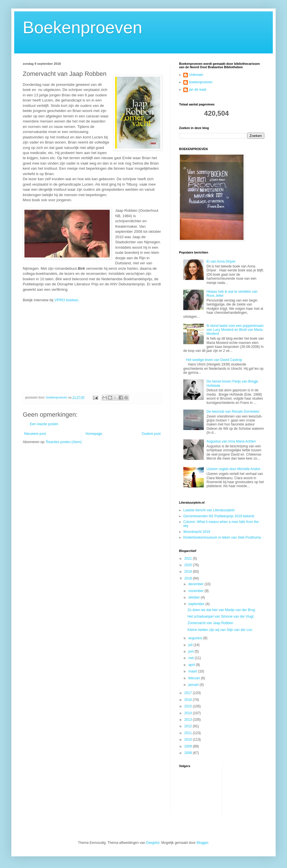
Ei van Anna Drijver (221, 261)
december (196, 584)
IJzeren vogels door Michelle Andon (233, 469)
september (197, 604)
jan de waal (198, 90)
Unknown (196, 75)
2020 (189, 565)
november (196, 591)
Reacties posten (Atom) (64, 442)
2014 (189, 713)
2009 (189, 746)
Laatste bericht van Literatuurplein (209, 510)
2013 (189, 720)
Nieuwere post (35, 434)
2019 (189, 572)
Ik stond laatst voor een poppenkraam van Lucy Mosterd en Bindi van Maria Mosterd (235, 330)
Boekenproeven (82, 27)
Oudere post (151, 434)
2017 (189, 693)
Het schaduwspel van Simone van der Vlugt (221, 616)
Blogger (202, 843)
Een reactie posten (44, 424)
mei (192, 658)
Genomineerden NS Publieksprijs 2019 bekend (219, 516)
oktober (195, 597)
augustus (196, 638)
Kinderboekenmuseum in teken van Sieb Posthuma (222, 537)
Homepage (94, 434)
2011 (189, 733)
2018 (189, 578)
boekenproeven (201, 82)
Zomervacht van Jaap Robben (210, 623)
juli (191, 645)
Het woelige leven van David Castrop (214, 360)
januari (194, 685)
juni (192, 651)
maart (193, 671)
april (192, 665)
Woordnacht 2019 (197, 532)
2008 (189, 753)
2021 (189, 558)
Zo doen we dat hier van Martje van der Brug (221, 610)
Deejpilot (153, 843)
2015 (189, 706)
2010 (189, 740)
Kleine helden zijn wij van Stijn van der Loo (220, 630)
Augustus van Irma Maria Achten (231, 441)
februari (195, 678)
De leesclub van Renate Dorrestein (233, 412)
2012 (189, 726)
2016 (189, 700)
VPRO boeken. (67, 300)
